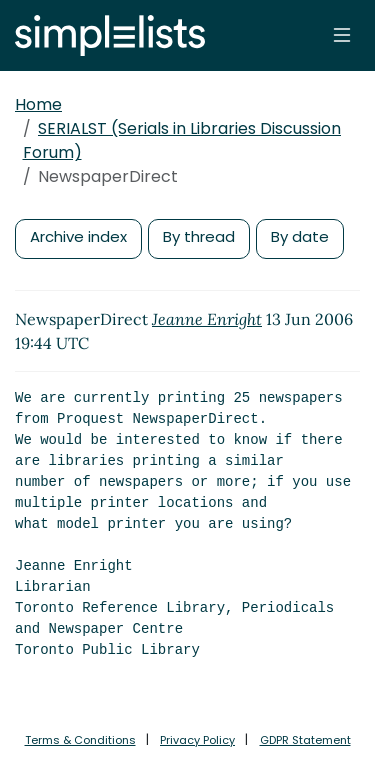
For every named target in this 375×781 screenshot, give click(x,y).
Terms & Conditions (80, 740)
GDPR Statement (305, 740)
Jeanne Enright (207, 319)
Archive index (78, 236)
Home (38, 104)
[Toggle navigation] (342, 35)
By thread (199, 236)
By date (300, 236)
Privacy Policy (197, 740)
